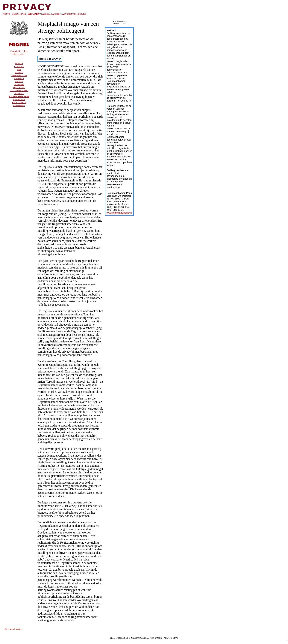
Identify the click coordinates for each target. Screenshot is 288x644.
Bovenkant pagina (13, 629)
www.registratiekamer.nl (119, 213)
